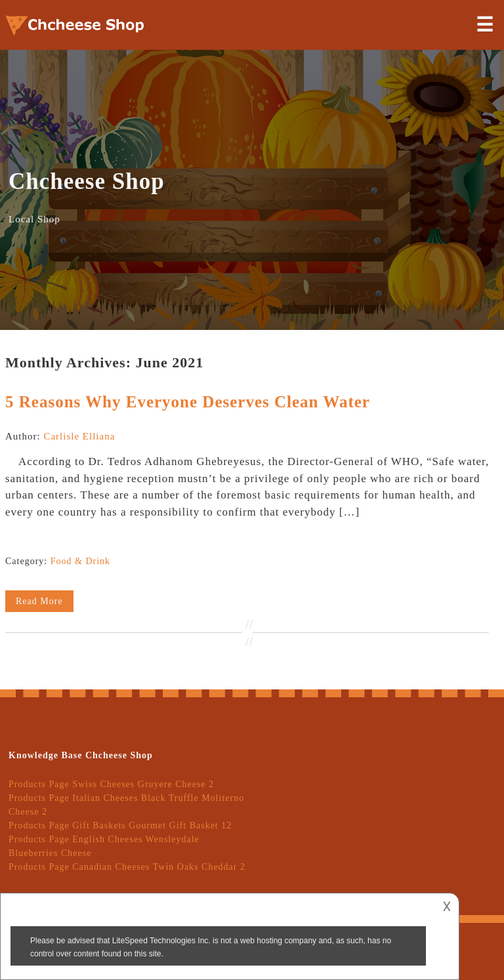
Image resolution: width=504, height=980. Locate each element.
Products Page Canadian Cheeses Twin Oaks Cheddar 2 (127, 867)
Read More (39, 601)
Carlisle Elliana (79, 436)
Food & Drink (80, 561)
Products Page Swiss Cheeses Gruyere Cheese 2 (111, 784)
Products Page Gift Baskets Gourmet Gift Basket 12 (120, 826)
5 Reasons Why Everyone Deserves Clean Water (188, 402)
